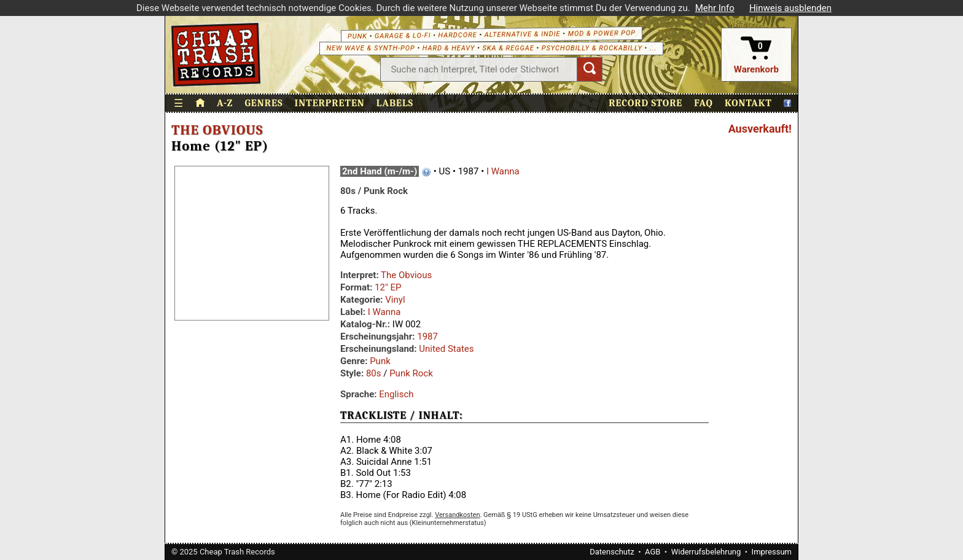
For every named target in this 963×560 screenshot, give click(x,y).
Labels (395, 103)
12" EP (388, 287)
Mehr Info (715, 8)
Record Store (645, 103)
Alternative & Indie (523, 34)
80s (374, 373)
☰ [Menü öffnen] (179, 103)
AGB (653, 552)
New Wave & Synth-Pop (370, 48)
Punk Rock (411, 373)
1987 (427, 336)
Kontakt (748, 103)
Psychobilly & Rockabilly (592, 48)
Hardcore (457, 35)
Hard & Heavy (449, 48)
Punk (357, 36)
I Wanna (503, 171)
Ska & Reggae (509, 48)
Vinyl (395, 300)
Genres (263, 103)
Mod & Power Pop (602, 33)
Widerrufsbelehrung (706, 552)
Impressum (772, 552)
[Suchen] (590, 69)
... (653, 48)
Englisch (396, 394)
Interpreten (330, 103)
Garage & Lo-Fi (403, 36)
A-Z (225, 103)
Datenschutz (612, 552)
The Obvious (217, 130)
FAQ (704, 103)
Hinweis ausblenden (790, 8)
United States (446, 349)
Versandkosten (457, 515)
